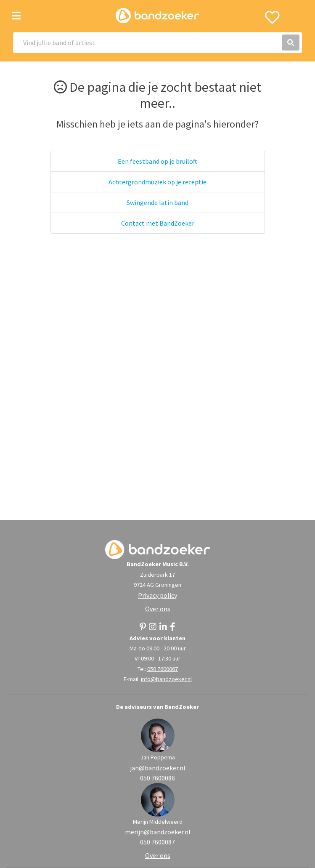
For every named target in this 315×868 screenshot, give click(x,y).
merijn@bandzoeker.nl (158, 832)
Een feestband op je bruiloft (157, 161)
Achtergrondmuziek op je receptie (157, 182)
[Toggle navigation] (16, 16)
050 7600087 (157, 842)
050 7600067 (163, 669)
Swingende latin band (157, 202)
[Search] (157, 43)
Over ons (158, 609)
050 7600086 (157, 778)
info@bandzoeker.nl (166, 679)
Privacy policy (157, 595)
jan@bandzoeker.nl (158, 768)
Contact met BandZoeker (158, 223)
